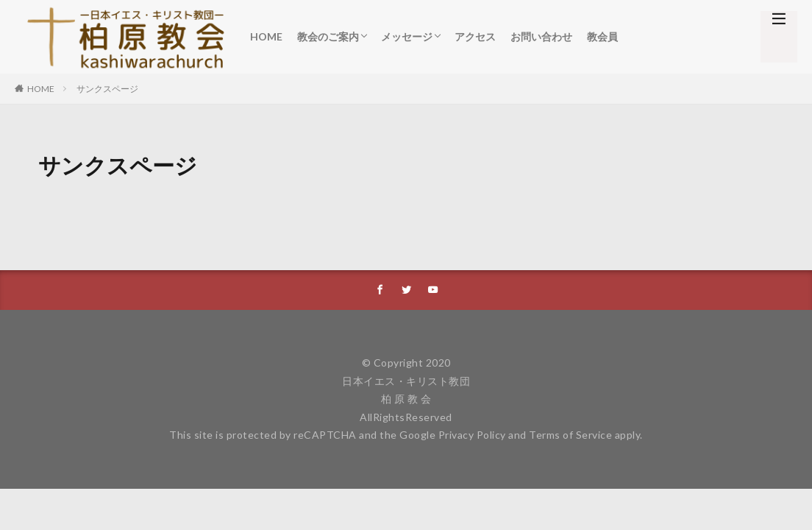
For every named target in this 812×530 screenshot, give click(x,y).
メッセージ (407, 36)
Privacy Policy (472, 435)
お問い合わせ (541, 36)
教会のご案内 (328, 36)
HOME (266, 36)
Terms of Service (570, 435)
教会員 (602, 36)
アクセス (475, 36)
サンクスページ (107, 89)
